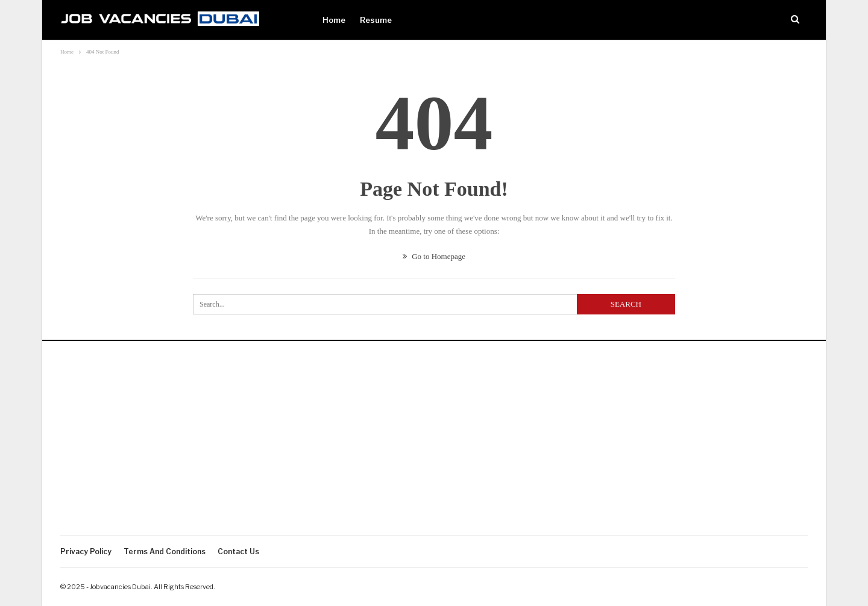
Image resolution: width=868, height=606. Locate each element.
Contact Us (238, 551)
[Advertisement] (434, 445)
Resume (376, 20)
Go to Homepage (434, 256)
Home (334, 20)
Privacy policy (86, 551)
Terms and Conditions (165, 551)
